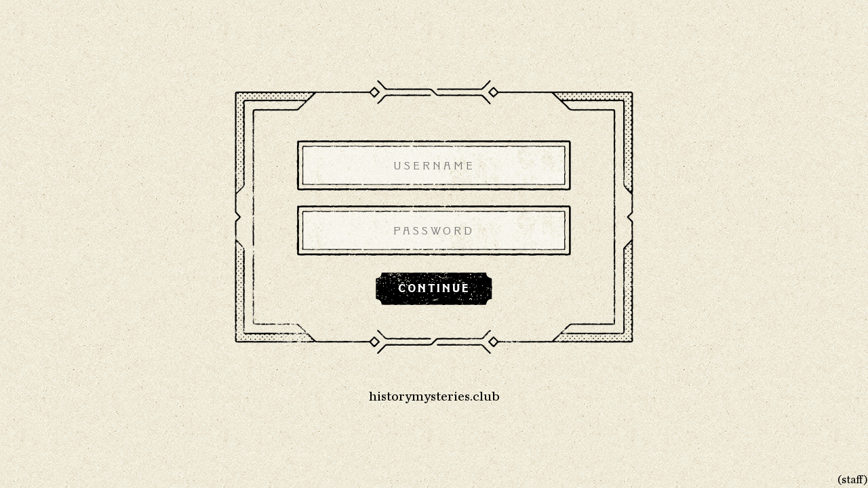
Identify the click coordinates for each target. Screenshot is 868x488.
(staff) (853, 480)
